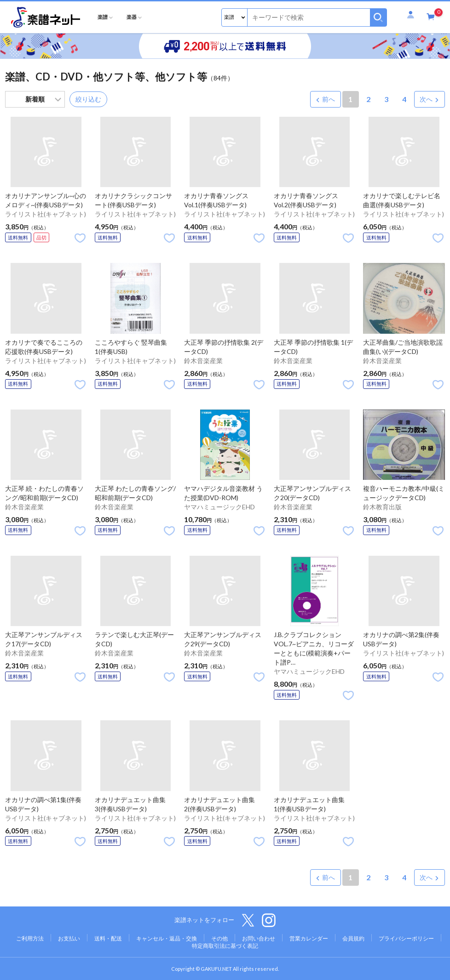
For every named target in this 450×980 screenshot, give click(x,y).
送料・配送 (108, 938)
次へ (426, 99)
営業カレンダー (309, 938)
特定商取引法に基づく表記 (225, 946)
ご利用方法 (30, 938)
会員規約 (353, 938)
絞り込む (88, 99)
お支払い (69, 938)
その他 (219, 938)
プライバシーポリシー (406, 938)
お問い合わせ (259, 938)
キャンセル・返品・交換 (167, 938)
